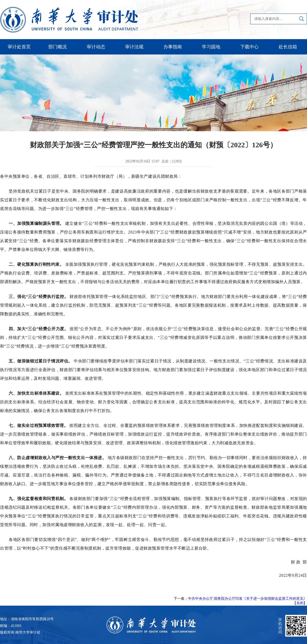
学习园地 (211, 47)
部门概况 (58, 47)
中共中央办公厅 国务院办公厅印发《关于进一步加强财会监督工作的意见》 (248, 599)
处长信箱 (288, 47)
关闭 (300, 603)
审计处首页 (19, 47)
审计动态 (96, 47)
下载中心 (249, 47)
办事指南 (173, 47)
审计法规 (134, 47)
